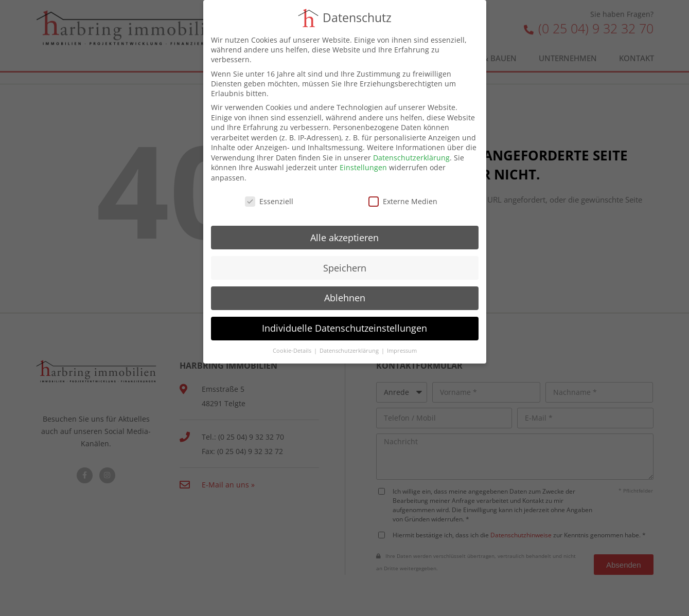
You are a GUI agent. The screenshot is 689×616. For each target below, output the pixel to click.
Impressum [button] (402, 351)
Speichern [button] (345, 268)
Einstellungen (363, 167)
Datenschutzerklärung (411, 158)
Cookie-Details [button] (293, 351)
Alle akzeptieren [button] (344, 238)
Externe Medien (403, 201)
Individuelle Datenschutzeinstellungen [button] (344, 328)
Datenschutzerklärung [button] (350, 351)
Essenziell (269, 201)
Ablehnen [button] (345, 298)
